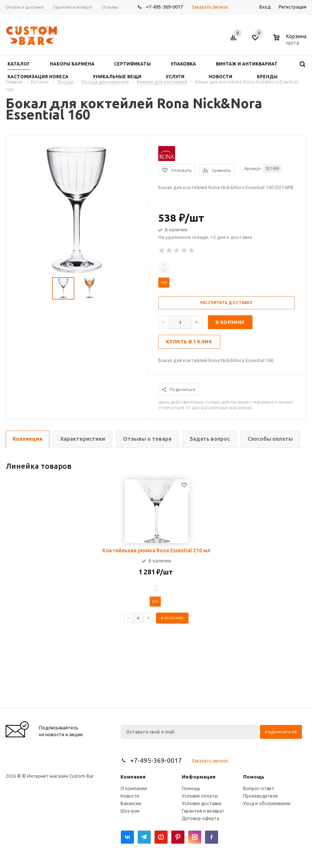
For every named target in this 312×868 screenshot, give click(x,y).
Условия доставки (202, 803)
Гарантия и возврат (203, 811)
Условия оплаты (200, 796)
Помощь (254, 777)
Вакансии (131, 803)
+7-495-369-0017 (164, 7)
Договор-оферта (201, 818)
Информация (199, 777)
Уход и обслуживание (267, 803)
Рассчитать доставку (227, 303)
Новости (130, 796)
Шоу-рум (130, 811)
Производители (261, 796)
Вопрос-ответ (259, 788)
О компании (134, 788)
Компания (133, 777)
